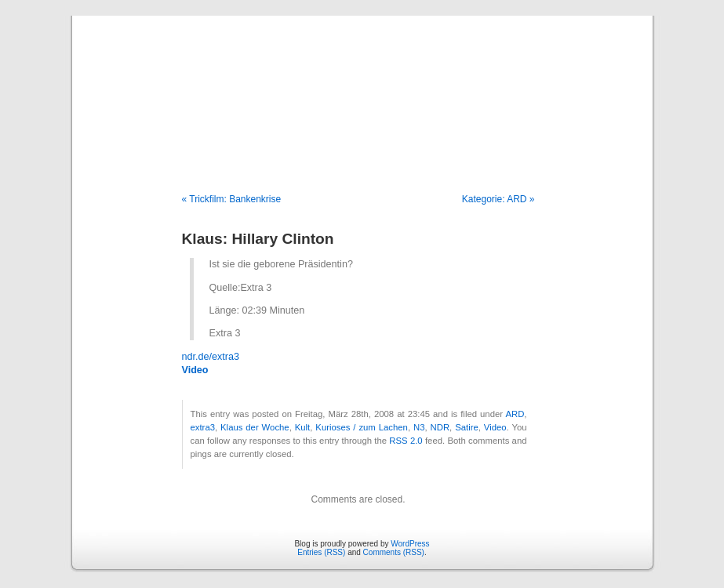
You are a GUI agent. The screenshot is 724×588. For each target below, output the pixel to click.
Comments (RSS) (394, 552)
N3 (419, 427)
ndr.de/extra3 (211, 357)
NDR (440, 427)
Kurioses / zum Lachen (362, 427)
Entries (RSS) (321, 552)
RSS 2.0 (406, 441)
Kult (303, 427)
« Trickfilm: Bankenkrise (232, 199)
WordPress (410, 544)
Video (195, 370)
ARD (515, 414)
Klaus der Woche (255, 427)
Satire (467, 427)
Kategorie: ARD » (498, 199)
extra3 (203, 427)
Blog (362, 88)
